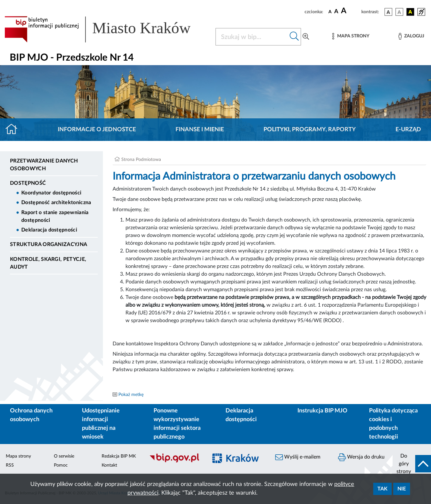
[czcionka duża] (350, 11)
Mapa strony (18, 456)
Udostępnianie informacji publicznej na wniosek (101, 424)
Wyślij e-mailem (298, 457)
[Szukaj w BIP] (252, 37)
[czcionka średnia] (336, 12)
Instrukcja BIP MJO (322, 411)
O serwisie (64, 456)
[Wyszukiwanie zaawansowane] (306, 37)
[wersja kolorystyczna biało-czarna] (399, 12)
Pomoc (61, 465)
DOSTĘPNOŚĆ (28, 183)
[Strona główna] (14, 130)
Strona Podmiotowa (141, 160)
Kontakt (109, 465)
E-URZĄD (408, 130)
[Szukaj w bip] (294, 37)
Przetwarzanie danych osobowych (44, 165)
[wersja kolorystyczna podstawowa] (388, 12)
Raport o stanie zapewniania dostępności (55, 216)
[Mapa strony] (351, 36)
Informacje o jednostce (97, 130)
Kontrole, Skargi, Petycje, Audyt (48, 263)
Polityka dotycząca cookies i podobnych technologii (393, 424)
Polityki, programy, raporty (310, 130)
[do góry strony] (412, 464)
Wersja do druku (361, 457)
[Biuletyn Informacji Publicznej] (175, 462)
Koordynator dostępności (51, 193)
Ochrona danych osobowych (31, 415)
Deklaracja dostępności (49, 230)
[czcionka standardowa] (330, 12)
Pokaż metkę (131, 395)
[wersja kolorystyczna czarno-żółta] (410, 12)
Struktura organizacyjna (49, 244)
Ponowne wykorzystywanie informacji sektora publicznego (177, 424)
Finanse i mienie (200, 130)
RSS (10, 465)
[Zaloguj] (411, 36)
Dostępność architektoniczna (56, 203)
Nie (402, 489)
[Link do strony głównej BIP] (106, 29)
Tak (382, 489)
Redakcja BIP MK (119, 456)
